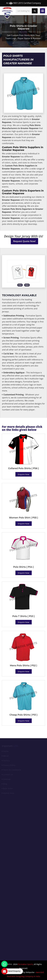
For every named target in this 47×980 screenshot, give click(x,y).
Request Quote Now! (25, 241)
